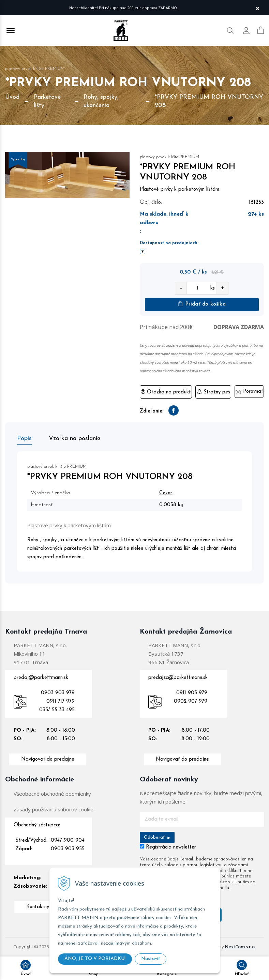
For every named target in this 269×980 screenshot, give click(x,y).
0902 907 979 (191, 702)
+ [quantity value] (223, 288)
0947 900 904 (68, 841)
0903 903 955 (68, 849)
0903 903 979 (58, 693)
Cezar (166, 493)
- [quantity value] (181, 288)
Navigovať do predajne (48, 759)
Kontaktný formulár (48, 907)
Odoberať (157, 837)
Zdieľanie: (152, 411)
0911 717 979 (61, 702)
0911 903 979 (192, 693)
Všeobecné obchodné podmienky (52, 794)
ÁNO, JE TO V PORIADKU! (95, 959)
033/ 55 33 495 (57, 710)
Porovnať (249, 392)
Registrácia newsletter (171, 847)
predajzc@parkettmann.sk (178, 678)
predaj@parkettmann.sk (41, 678)
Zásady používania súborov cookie (54, 809)
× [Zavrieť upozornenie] (257, 8)
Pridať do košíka (202, 304)
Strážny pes (213, 392)
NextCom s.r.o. (240, 947)
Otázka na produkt (166, 392)
